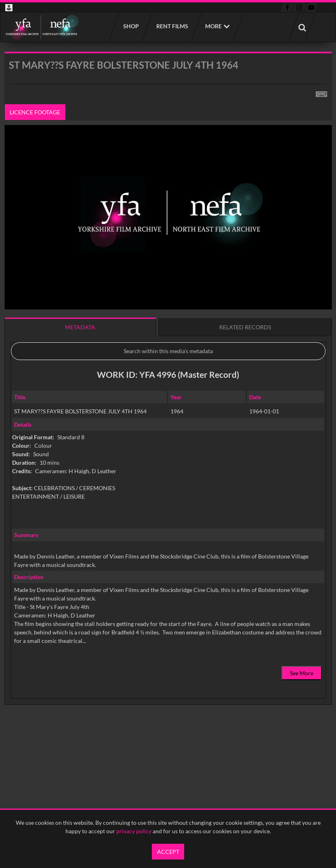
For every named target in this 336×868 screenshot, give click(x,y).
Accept (168, 852)
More (213, 26)
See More (302, 673)
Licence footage (35, 112)
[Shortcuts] (321, 93)
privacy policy (134, 831)
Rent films (172, 26)
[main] (168, 399)
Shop (131, 26)
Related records (245, 327)
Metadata (80, 327)
